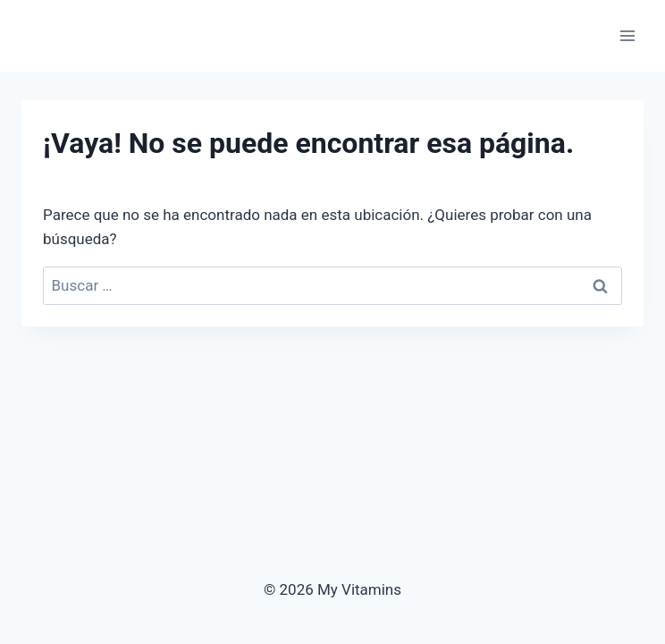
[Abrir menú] (627, 35)
